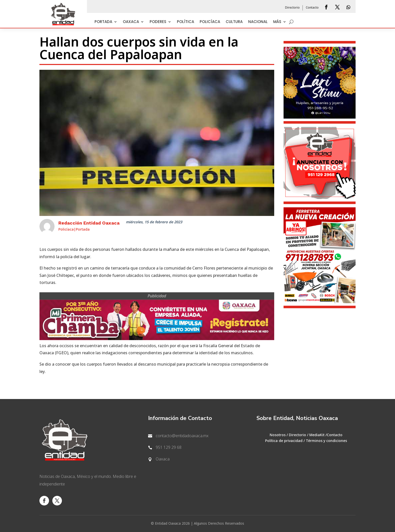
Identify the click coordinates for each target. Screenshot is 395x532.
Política (185, 22)
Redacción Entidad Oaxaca (89, 223)
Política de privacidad (284, 441)
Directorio (292, 8)
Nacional (258, 22)
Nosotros (278, 435)
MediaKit (317, 435)
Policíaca (210, 22)
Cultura (234, 22)
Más (277, 22)
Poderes (158, 22)
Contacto (312, 8)
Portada (103, 22)
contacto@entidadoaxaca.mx (182, 436)
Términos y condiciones (326, 441)
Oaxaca (131, 22)
